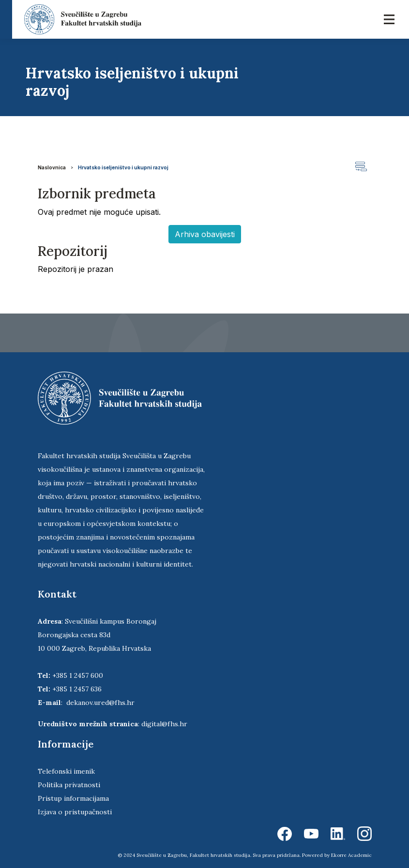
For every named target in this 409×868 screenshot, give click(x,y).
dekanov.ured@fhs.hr (100, 703)
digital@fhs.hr (164, 724)
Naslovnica (52, 167)
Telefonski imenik (66, 771)
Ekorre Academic (351, 855)
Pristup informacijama (73, 798)
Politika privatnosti (69, 785)
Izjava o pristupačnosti (75, 812)
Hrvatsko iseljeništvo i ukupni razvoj (123, 167)
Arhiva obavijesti (205, 234)
